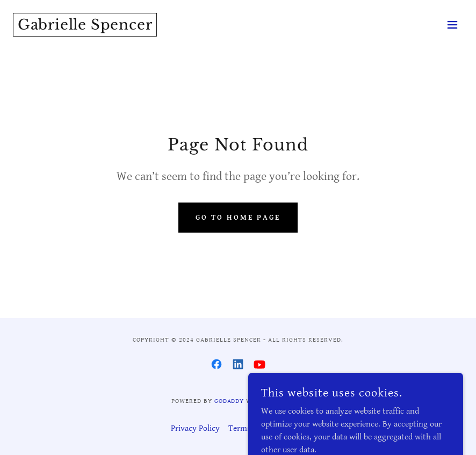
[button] (452, 25)
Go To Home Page (238, 218)
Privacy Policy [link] (195, 428)
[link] (85, 27)
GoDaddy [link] (229, 401)
